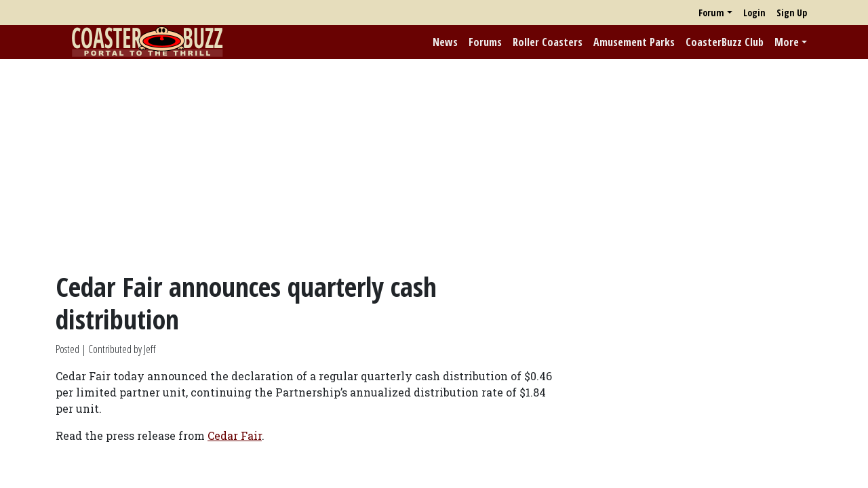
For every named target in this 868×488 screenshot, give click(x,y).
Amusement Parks (634, 42)
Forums (485, 42)
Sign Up (792, 13)
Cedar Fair (235, 435)
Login (754, 13)
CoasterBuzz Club (725, 42)
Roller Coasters (548, 42)
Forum (711, 13)
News (445, 42)
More (787, 42)
